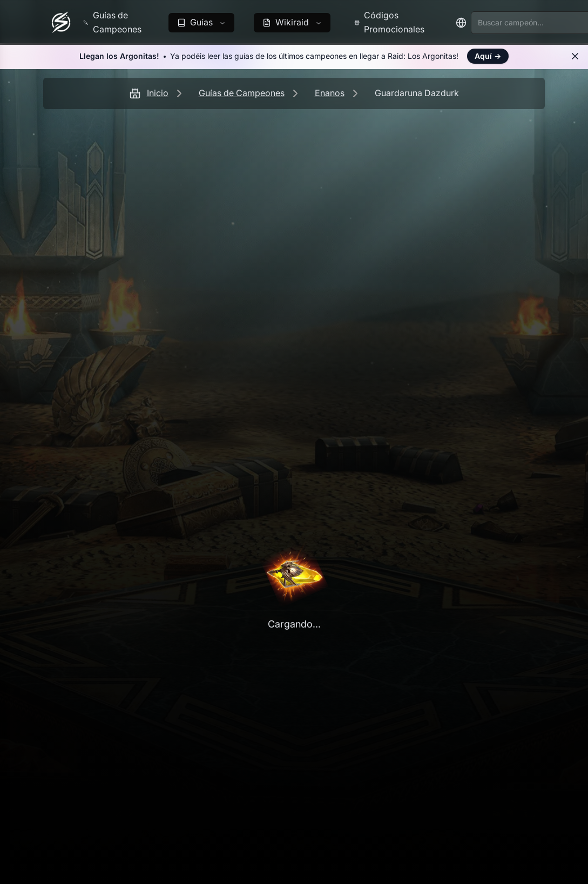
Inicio (158, 93)
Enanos (330, 93)
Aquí (488, 56)
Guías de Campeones (242, 93)
